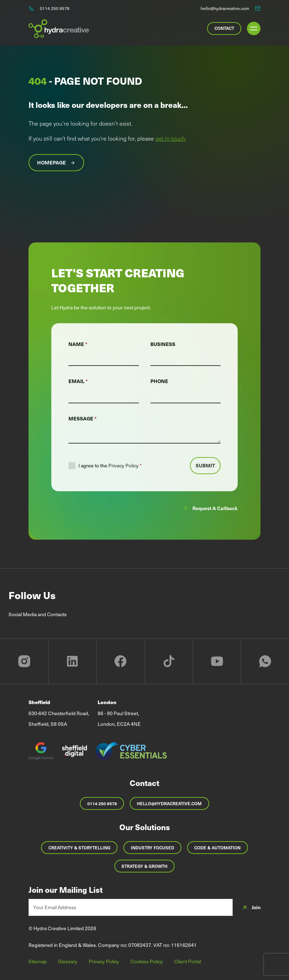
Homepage (56, 163)
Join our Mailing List (66, 890)
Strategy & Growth (144, 866)
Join (251, 908)
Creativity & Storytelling (79, 848)
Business (163, 344)
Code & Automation (217, 848)
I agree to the (110, 466)
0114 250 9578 (102, 803)
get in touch (170, 138)
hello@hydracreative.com (169, 803)
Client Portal (188, 961)
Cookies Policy (147, 961)
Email (78, 381)
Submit (205, 465)
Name (78, 344)
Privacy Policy (123, 465)
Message (82, 418)
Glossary (68, 961)
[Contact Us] (224, 28)
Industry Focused (153, 848)
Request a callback (210, 508)
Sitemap (38, 961)
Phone (159, 381)
